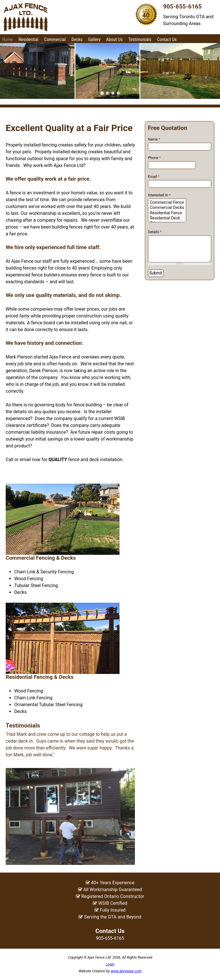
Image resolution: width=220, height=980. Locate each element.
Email (154, 177)
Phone (154, 158)
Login (110, 964)
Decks (77, 39)
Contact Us (167, 39)
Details (155, 232)
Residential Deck (167, 218)
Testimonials (140, 39)
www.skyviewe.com (126, 971)
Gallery (94, 39)
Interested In (159, 195)
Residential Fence (167, 213)
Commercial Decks (167, 208)
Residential (28, 39)
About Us (114, 39)
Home (8, 39)
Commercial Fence (167, 203)
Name (154, 139)
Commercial (55, 39)
